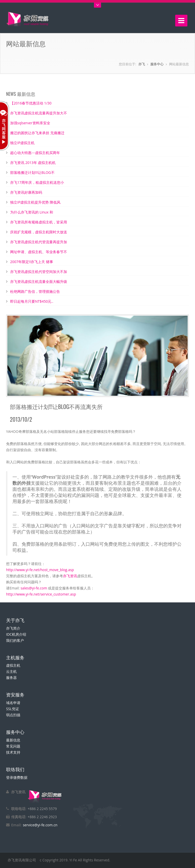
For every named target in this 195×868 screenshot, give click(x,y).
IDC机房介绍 (16, 634)
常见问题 (13, 746)
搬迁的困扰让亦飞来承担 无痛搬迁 (37, 133)
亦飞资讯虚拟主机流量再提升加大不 (39, 113)
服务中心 (157, 64)
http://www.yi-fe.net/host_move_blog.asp (40, 570)
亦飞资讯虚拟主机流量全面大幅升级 (39, 281)
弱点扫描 (13, 715)
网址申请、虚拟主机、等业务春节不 (39, 252)
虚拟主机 (13, 665)
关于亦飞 (15, 620)
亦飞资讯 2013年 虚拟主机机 (33, 163)
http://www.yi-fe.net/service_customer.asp (41, 594)
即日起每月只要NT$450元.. (32, 301)
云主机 (11, 671)
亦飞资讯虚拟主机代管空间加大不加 (39, 272)
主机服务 (15, 657)
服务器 (11, 677)
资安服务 (15, 694)
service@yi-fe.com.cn (40, 825)
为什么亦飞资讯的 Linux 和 (32, 212)
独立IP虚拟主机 (22, 143)
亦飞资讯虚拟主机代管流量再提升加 (39, 242)
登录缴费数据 (17, 777)
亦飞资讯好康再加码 (26, 192)
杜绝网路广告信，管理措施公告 (35, 291)
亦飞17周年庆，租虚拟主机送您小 (37, 182)
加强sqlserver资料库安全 (30, 123)
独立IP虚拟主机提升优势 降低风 (35, 202)
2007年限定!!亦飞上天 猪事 (32, 262)
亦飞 (142, 64)
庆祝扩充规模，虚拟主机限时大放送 (39, 232)
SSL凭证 (13, 709)
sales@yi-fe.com (34, 588)
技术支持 (13, 752)
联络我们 (15, 769)
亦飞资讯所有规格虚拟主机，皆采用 (39, 222)
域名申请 (13, 703)
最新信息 (13, 740)
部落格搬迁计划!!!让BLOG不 (32, 172)
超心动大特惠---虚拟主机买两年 (35, 153)
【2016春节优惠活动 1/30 (31, 103)
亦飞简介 (13, 628)
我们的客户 (15, 640)
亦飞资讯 (70, 576)
